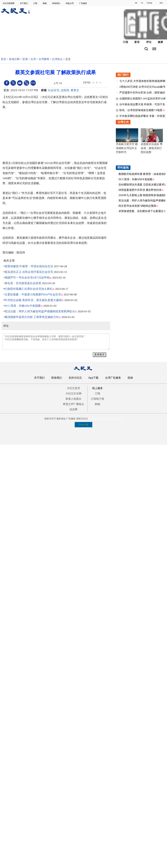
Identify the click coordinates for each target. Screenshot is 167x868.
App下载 (94, 378)
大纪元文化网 (73, 393)
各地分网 (14, 59)
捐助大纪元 (82, 418)
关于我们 (24, 3)
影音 (137, 42)
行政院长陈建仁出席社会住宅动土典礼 (29, 289)
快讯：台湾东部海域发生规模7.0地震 (141, 110)
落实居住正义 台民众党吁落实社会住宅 (29, 272)
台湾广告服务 (113, 378)
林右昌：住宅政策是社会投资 (23, 283)
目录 (154, 48)
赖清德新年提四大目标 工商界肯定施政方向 (32, 317)
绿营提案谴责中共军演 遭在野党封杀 (140, 190)
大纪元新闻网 (9, 3)
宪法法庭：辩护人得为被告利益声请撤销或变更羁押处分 (40, 311)
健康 (160, 42)
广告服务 (83, 3)
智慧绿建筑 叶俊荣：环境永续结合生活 (29, 266)
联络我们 (57, 3)
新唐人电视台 (73, 399)
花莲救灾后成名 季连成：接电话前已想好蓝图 (152, 148)
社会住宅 (54, 90)
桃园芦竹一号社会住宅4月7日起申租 (27, 278)
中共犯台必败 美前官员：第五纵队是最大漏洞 (33, 300)
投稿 (130, 378)
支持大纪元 (75, 378)
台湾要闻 (44, 59)
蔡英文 (75, 90)
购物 (45, 3)
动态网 (73, 409)
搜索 (146, 49)
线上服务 (97, 388)
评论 (149, 42)
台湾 (33, 59)
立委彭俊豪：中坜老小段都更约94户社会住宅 (33, 294)
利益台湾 (70, 3)
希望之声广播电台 (73, 404)
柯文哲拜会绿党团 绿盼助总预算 (137, 206)
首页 (3, 59)
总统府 (65, 90)
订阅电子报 (97, 399)
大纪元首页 (73, 388)
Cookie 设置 (84, 425)
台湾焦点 (57, 59)
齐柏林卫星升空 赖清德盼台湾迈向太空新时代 (127, 148)
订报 (36, 3)
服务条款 (61, 418)
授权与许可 (50, 418)
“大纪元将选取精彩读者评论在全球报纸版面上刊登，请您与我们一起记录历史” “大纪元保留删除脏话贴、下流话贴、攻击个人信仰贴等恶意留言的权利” (56, 342)
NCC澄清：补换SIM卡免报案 (23, 306)
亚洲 (25, 59)
